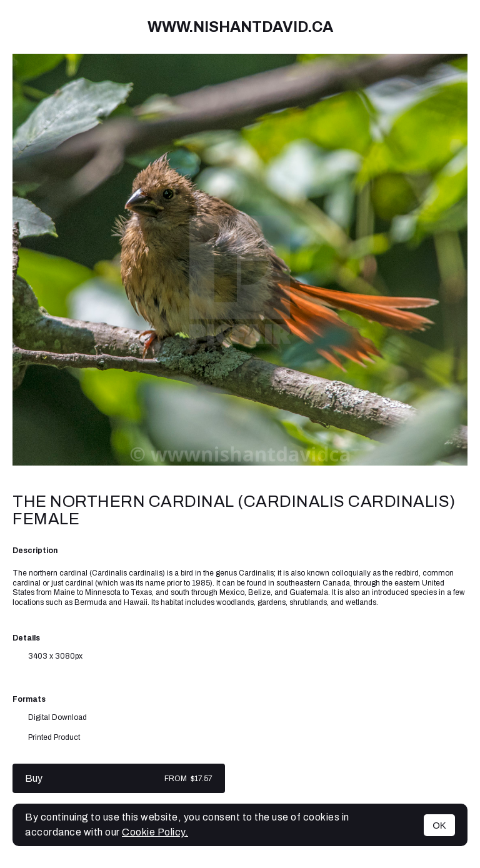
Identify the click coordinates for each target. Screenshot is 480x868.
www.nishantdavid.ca (240, 27)
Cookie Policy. (155, 832)
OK (439, 825)
